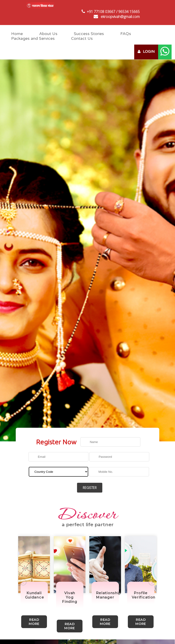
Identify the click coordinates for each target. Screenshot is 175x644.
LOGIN (146, 52)
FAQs (126, 34)
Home (17, 34)
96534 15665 (129, 12)
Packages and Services (33, 39)
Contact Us (82, 39)
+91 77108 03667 (101, 12)
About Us (48, 34)
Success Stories (89, 34)
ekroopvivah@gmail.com (120, 17)
